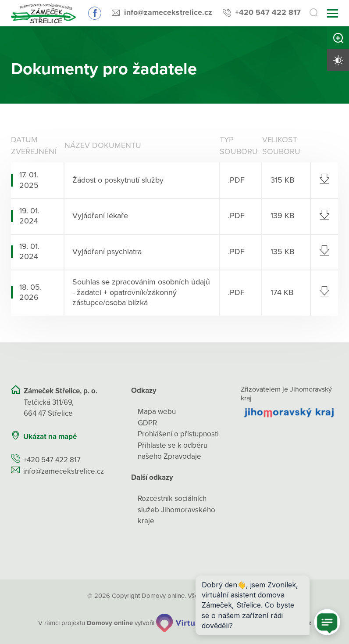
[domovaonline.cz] (110, 623)
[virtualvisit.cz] (189, 623)
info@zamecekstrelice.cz (168, 12)
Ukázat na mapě (50, 437)
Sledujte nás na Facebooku (95, 13)
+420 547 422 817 (268, 12)
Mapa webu (157, 412)
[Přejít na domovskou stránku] (43, 13)
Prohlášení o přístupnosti (178, 434)
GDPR (147, 423)
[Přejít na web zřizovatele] (289, 413)
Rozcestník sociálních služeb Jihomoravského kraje (176, 510)
